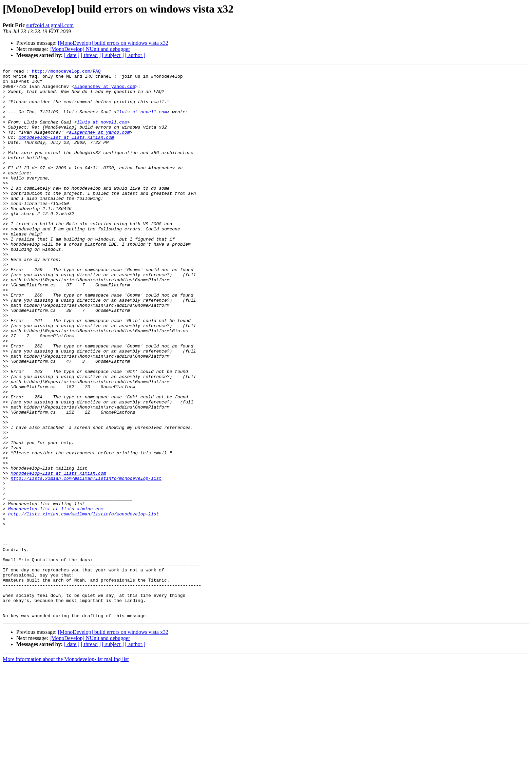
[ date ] (72, 55)
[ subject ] (113, 55)
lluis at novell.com (141, 121)
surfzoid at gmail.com (50, 25)
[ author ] (135, 55)
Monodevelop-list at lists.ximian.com (58, 554)
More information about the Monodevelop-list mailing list (66, 769)
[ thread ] (91, 55)
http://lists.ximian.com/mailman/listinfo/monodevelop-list (86, 561)
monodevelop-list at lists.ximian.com (66, 151)
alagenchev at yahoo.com (105, 90)
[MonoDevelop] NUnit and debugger (90, 49)
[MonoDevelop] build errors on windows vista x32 (113, 43)
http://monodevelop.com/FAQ (66, 72)
